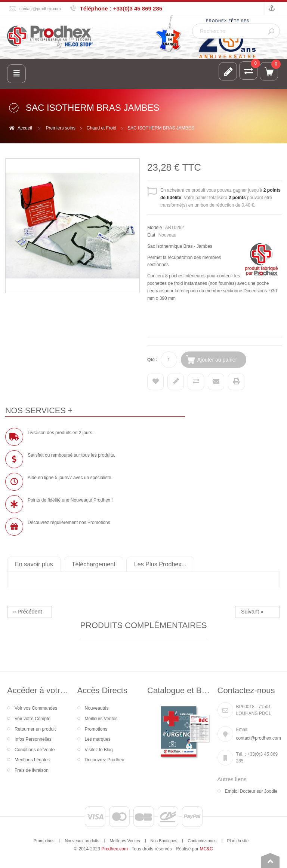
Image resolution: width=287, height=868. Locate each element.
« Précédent (28, 612)
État (151, 235)
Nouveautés (97, 708)
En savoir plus (34, 564)
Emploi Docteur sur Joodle (251, 791)
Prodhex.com (115, 849)
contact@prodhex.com (40, 9)
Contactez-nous (202, 841)
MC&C (206, 849)
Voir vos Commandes (36, 708)
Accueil (25, 128)
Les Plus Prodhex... (160, 564)
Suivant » (252, 612)
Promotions (96, 729)
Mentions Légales (32, 760)
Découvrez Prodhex (104, 760)
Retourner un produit (35, 729)
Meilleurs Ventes (101, 719)
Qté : (152, 360)
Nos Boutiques (164, 841)
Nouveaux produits (82, 841)
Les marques (98, 739)
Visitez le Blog (99, 750)
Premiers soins (60, 128)
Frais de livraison (32, 770)
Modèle (155, 228)
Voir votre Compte (33, 719)
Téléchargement (94, 564)
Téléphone (94, 8)
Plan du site (238, 841)
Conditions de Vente (35, 750)
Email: (242, 730)
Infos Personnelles (33, 739)
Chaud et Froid (101, 128)
